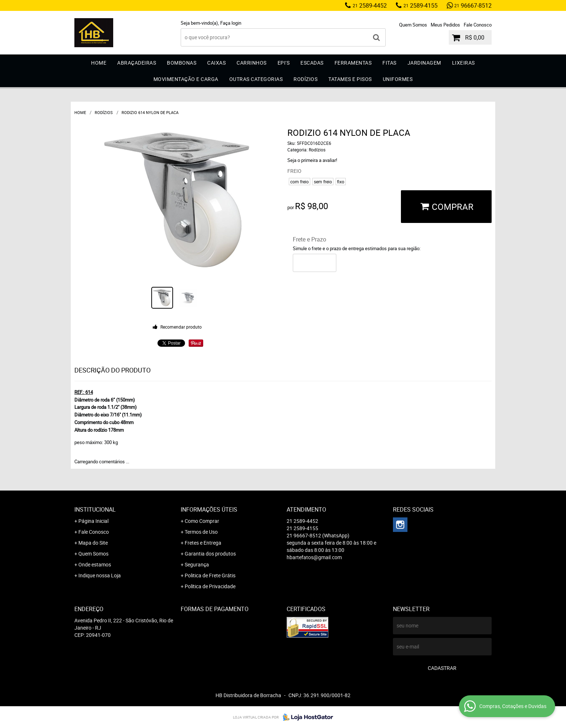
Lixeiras (464, 63)
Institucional (95, 509)
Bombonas (182, 63)
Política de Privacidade (210, 586)
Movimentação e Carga (186, 79)
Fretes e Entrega (203, 543)
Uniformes (398, 79)
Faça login (231, 23)
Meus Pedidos (445, 25)
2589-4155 (421, 5)
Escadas (312, 63)
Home (99, 63)
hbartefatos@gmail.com (314, 557)
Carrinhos (252, 63)
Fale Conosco (478, 25)
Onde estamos (95, 564)
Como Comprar (202, 521)
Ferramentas (353, 63)
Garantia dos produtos (210, 554)
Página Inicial (93, 521)
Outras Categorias (256, 79)
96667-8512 (473, 5)
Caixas (216, 63)
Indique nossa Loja (100, 575)
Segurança (197, 564)
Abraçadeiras (137, 63)
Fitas (389, 63)
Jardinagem (424, 63)
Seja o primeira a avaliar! (312, 160)
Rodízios (305, 79)
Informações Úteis (209, 509)
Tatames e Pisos (350, 79)
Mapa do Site (93, 543)
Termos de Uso (201, 532)
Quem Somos (413, 25)
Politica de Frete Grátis (210, 575)
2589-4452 (370, 5)
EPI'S (284, 63)
